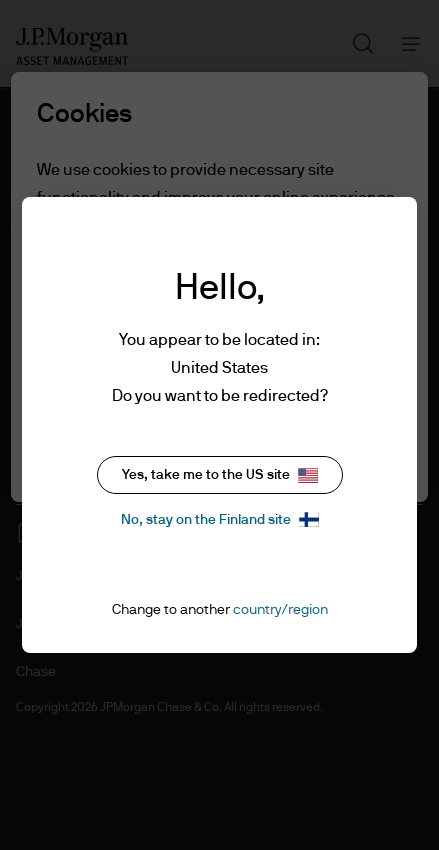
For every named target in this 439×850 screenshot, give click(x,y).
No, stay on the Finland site (220, 519)
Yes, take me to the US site (220, 475)
